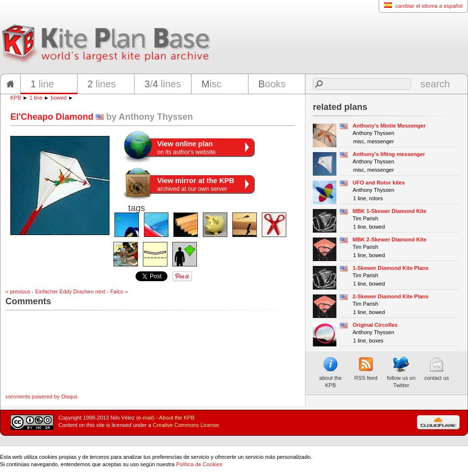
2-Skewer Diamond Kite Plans (391, 296)
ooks (272, 84)
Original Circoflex (375, 325)
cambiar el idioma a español (421, 6)
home (10, 84)
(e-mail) (145, 418)
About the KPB (177, 418)
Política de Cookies (199, 464)
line (42, 84)
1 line (36, 98)
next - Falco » (112, 291)
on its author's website (186, 148)
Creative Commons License (186, 425)
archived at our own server (196, 185)
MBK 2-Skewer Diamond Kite (389, 239)
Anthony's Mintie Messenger (389, 126)
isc (211, 84)
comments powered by (41, 397)
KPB (16, 98)
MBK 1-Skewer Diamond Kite (389, 211)
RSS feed (366, 369)
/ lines (163, 84)
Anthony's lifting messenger (389, 154)
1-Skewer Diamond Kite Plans (391, 268)
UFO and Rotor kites (379, 183)
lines (102, 84)
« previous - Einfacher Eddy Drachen (50, 291)
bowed (58, 98)
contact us (437, 369)
